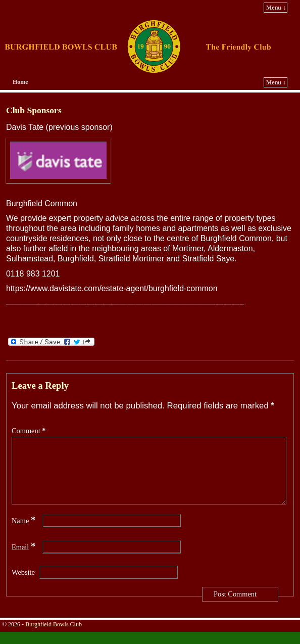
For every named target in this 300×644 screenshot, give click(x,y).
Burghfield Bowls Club (54, 636)
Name (24, 533)
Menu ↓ (276, 8)
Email (24, 559)
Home (20, 82)
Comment (30, 431)
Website (23, 584)
